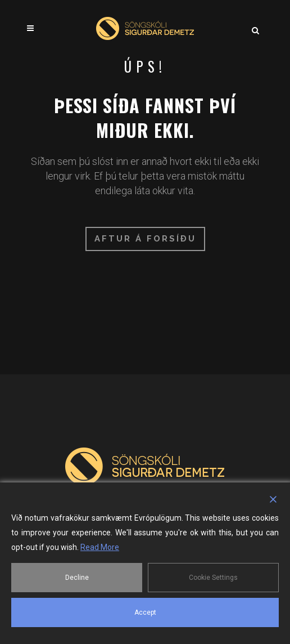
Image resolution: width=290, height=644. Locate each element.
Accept (145, 612)
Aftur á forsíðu (145, 239)
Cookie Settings (213, 578)
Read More (100, 547)
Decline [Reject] (77, 578)
